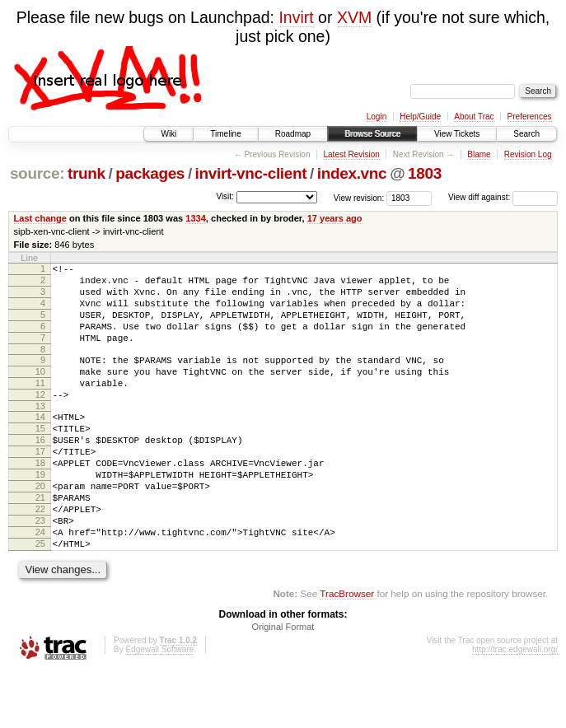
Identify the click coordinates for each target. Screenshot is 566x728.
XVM (354, 17)
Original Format (283, 684)
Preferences (530, 117)
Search (526, 134)
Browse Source (372, 134)
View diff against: (503, 197)
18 (40, 500)
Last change (40, 218)
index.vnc (352, 173)
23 (40, 570)
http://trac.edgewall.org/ (515, 706)
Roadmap (293, 134)
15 (40, 458)
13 (40, 433)
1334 (196, 218)
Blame (479, 154)
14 (40, 444)
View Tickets (457, 134)
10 (40, 391)
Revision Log (528, 154)
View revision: (359, 197)
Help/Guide (420, 117)
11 (40, 405)
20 (40, 528)
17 (40, 486)
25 (40, 598)
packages (150, 173)
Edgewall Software (159, 706)
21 (40, 542)
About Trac (474, 117)
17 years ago (335, 218)
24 (40, 584)
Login (377, 117)
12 (40, 419)
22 (40, 556)
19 (40, 514)
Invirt (296, 17)
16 (40, 472)
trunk (87, 173)
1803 (425, 173)
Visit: (225, 196)
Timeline (225, 134)
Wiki (168, 134)
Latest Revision (351, 154)
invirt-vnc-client (251, 173)
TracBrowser (347, 650)
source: (37, 173)
